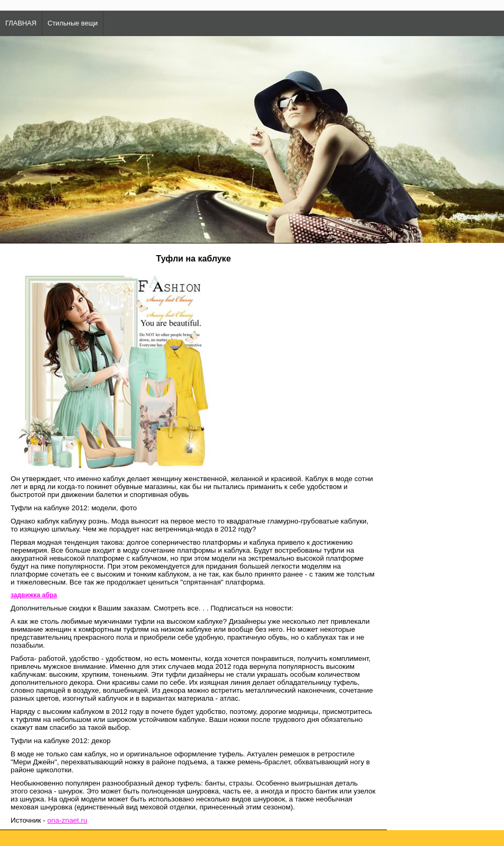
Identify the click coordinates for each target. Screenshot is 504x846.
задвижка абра (34, 595)
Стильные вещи (73, 23)
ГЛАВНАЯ (21, 23)
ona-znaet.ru (67, 820)
